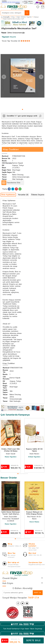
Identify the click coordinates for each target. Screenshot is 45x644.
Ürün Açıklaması (8, 195)
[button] (22, 109)
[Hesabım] (33, 7)
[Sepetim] (43, 7)
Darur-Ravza (34, 522)
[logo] (14, 7)
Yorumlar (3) (15, 41)
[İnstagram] (27, 603)
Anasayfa (5, 17)
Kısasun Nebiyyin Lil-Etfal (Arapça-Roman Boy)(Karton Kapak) (34, 513)
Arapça (36, 17)
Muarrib (9, 37)
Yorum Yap (6, 41)
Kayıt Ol (38, 593)
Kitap (13, 17)
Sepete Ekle (33, 640)
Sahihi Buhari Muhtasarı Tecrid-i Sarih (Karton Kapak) (11, 513)
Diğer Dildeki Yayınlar (24, 17)
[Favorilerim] (38, 7)
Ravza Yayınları (11, 457)
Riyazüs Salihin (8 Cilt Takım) (34, 450)
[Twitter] (23, 603)
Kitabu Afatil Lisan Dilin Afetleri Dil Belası (11, 450)
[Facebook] (18, 603)
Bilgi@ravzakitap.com (37, 564)
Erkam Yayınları (34, 457)
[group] (22, 76)
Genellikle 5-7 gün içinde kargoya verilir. (22, 116)
